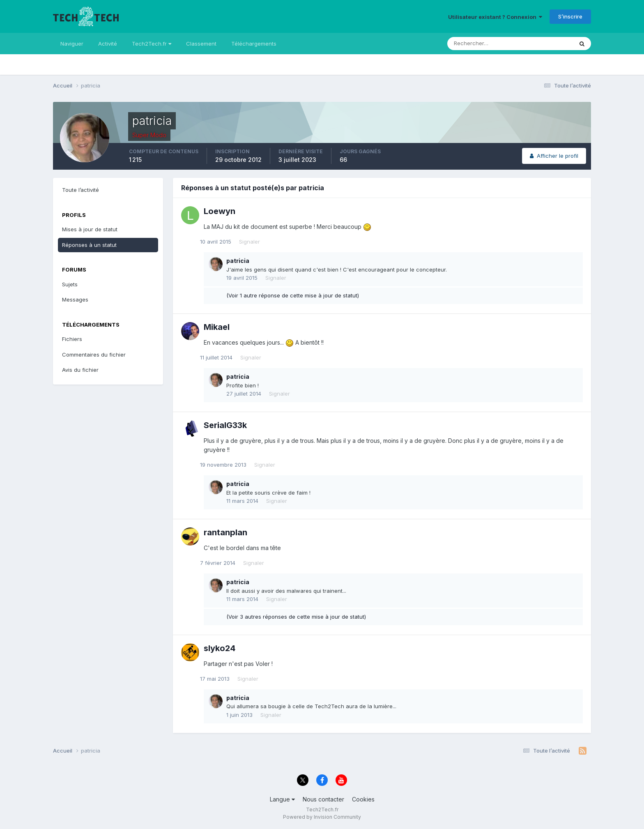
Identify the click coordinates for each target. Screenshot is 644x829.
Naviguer (72, 44)
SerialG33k (225, 425)
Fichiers (72, 339)
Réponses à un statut (89, 245)
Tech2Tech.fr (152, 44)
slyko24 (220, 648)
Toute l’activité (80, 190)
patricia (238, 261)
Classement (201, 44)
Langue (282, 799)
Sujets (70, 284)
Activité (108, 44)
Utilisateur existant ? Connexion (495, 17)
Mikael (217, 327)
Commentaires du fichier (94, 355)
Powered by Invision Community (322, 817)
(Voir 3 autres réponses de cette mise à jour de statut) (296, 617)
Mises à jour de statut (90, 229)
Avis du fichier (80, 370)
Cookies (363, 799)
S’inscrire (570, 16)
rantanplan (225, 532)
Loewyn (220, 211)
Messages (75, 299)
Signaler (253, 242)
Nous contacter (323, 799)
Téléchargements (254, 44)
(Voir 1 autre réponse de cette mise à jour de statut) (293, 295)
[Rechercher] (476, 44)
